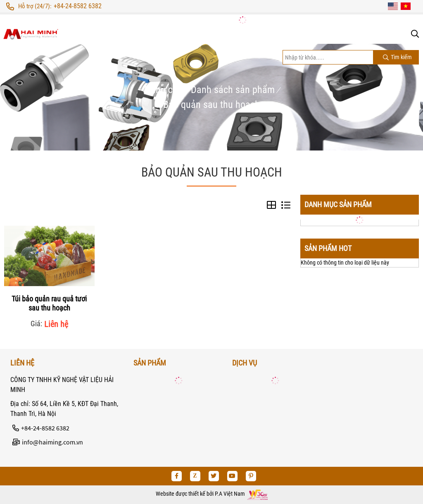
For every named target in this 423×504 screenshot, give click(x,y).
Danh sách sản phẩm (233, 90)
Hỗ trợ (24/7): (35, 6)
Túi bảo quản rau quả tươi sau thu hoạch (49, 303)
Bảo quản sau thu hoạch (211, 105)
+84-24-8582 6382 (78, 6)
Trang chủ (163, 90)
